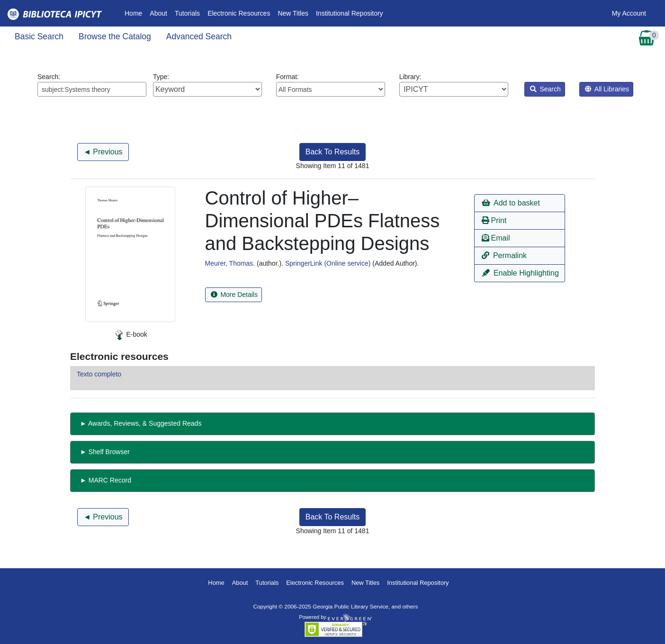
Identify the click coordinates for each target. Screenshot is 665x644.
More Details (234, 295)
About (158, 13)
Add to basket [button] (511, 203)
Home (135, 13)
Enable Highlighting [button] (520, 273)
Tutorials (187, 13)
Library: (454, 85)
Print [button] (494, 220)
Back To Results (332, 152)
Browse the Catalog (115, 36)
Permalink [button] (504, 255)
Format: (331, 85)
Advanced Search (199, 36)
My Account (629, 13)
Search (545, 89)
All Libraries (607, 89)
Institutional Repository (350, 13)
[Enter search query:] (92, 89)
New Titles (293, 13)
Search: (92, 85)
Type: (207, 85)
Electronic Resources (239, 13)
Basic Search (39, 36)
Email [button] (496, 238)
